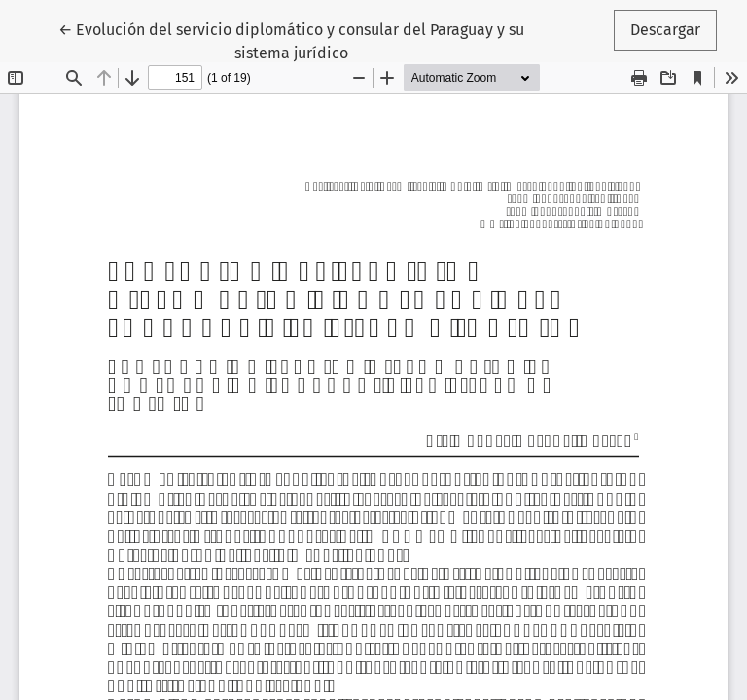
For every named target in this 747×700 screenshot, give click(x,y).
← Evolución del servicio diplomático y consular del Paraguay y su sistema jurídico (291, 40)
